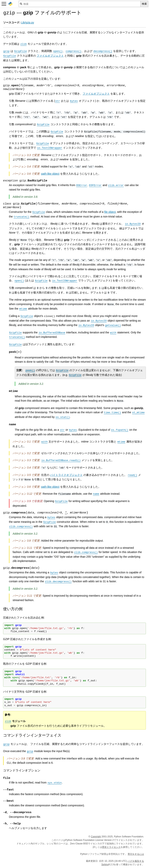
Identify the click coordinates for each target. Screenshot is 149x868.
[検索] (80, 4)
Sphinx (105, 865)
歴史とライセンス (111, 847)
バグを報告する (136, 861)
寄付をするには (136, 854)
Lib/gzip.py (28, 22)
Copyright (96, 837)
